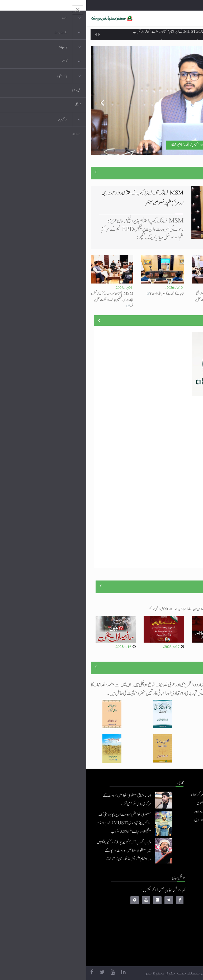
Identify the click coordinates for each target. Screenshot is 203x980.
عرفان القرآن (163, 913)
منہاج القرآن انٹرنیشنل (158, 892)
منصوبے (189, 320)
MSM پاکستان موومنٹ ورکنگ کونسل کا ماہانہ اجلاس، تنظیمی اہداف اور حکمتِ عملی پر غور (26, 300)
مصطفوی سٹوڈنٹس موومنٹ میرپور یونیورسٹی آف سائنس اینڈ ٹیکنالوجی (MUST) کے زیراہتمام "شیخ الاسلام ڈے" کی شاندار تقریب (112, 34)
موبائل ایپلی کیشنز (161, 903)
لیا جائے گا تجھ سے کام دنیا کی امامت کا (81, 294)
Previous (13, 100)
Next (190, 100)
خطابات (166, 934)
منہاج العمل (164, 945)
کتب (168, 924)
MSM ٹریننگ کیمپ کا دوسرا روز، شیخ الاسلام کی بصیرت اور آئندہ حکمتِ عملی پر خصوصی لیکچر (128, 300)
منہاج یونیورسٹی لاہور (159, 956)
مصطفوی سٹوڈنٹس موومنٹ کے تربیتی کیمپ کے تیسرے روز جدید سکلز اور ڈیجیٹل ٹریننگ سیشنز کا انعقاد (136, 145)
